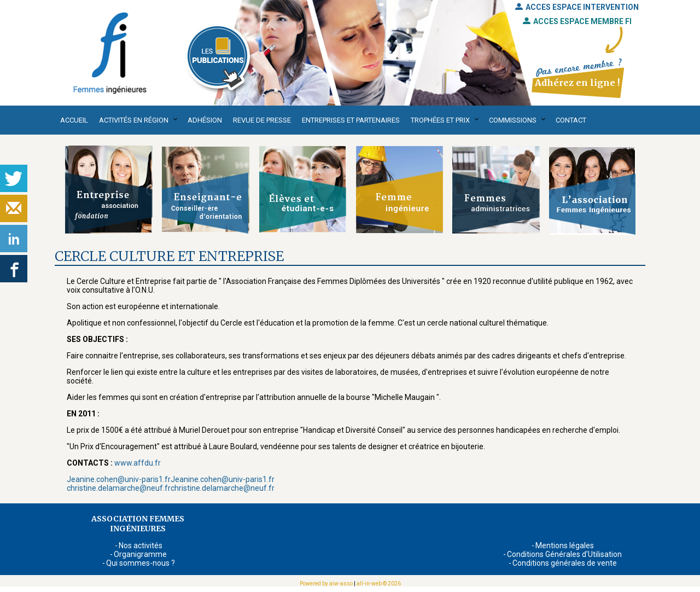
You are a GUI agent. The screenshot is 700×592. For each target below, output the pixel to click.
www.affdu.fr (138, 463)
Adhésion (205, 120)
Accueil (74, 120)
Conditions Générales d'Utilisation (564, 554)
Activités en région (134, 120)
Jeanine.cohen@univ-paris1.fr (119, 479)
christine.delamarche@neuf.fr (119, 488)
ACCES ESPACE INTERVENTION (577, 7)
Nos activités (141, 545)
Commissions (513, 120)
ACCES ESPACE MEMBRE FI (577, 21)
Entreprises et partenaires (351, 120)
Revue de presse (262, 120)
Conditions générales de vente (565, 563)
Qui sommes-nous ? (141, 563)
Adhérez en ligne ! (577, 83)
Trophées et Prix (440, 120)
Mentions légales (565, 545)
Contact (571, 120)
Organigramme (140, 554)
